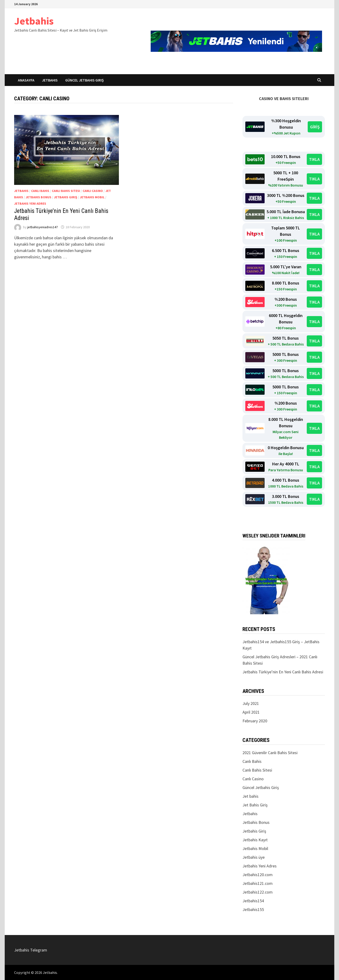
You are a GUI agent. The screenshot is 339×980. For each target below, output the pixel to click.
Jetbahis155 (253, 909)
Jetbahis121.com (258, 883)
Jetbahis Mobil (92, 197)
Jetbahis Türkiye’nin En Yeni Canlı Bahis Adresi (283, 672)
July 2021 (251, 703)
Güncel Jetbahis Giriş (85, 80)
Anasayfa (26, 80)
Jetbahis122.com (258, 892)
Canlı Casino (93, 191)
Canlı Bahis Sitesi (66, 191)
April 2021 (251, 712)
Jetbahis (34, 21)
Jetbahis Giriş (66, 197)
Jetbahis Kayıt (255, 840)
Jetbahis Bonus (38, 197)
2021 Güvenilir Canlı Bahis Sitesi (270, 753)
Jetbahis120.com (258, 875)
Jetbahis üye (254, 857)
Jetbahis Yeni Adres (30, 203)
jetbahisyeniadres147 (42, 227)
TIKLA (314, 159)
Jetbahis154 (253, 901)
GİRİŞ (315, 127)
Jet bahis (250, 796)
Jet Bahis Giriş (255, 805)
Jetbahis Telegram (31, 950)
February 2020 (255, 721)
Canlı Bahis (40, 191)
